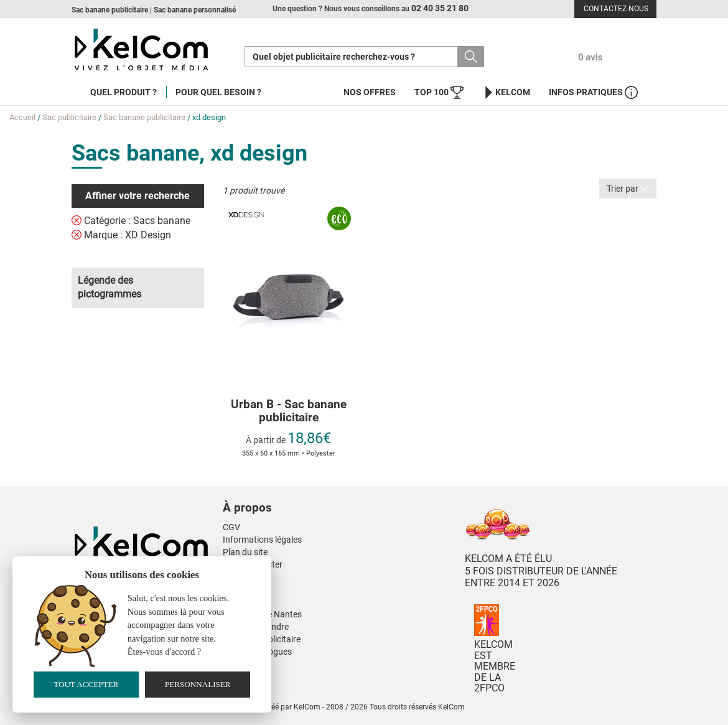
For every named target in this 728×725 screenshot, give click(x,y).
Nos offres (370, 92)
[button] (310, 495)
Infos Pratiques (593, 92)
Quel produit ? (124, 92)
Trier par (628, 189)
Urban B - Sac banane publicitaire (289, 411)
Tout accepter (86, 684)
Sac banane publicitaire (144, 117)
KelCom (506, 92)
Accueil (22, 117)
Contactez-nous (616, 9)
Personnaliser (198, 684)
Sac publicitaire (69, 117)
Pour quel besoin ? (218, 92)
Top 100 (439, 92)
